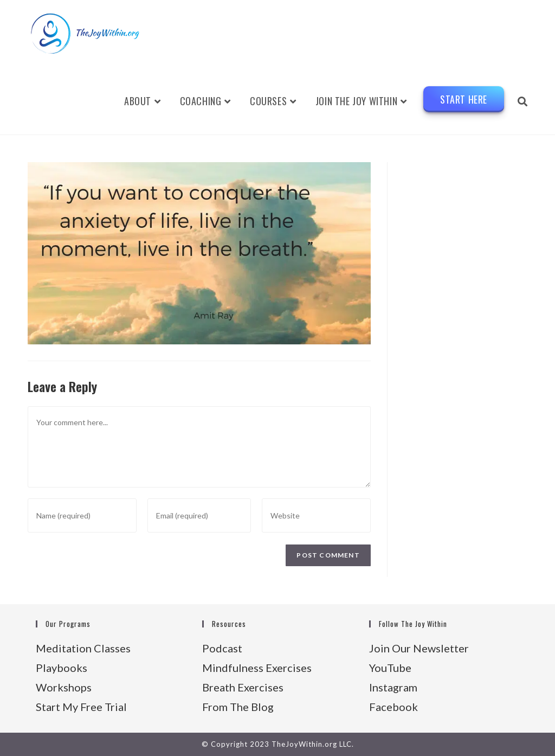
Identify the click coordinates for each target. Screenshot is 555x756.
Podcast (222, 648)
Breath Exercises (243, 687)
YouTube (390, 668)
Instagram (393, 687)
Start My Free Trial (81, 707)
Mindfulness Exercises (257, 668)
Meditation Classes (83, 648)
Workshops (64, 687)
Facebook (393, 707)
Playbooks (62, 668)
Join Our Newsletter (419, 648)
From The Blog (238, 707)
